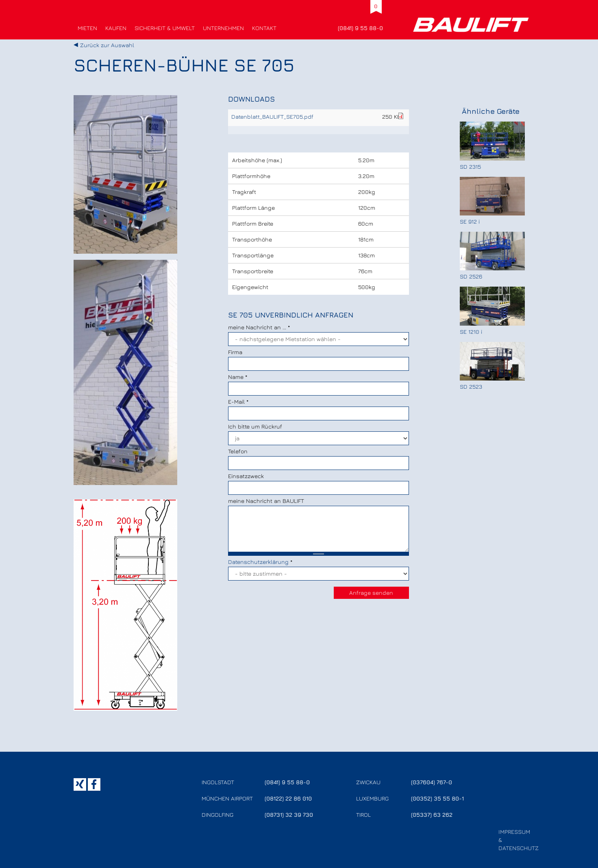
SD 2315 (470, 166)
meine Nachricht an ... (259, 327)
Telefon (238, 451)
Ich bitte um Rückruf (255, 426)
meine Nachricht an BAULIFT (266, 501)
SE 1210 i (471, 332)
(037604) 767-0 (432, 782)
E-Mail (238, 401)
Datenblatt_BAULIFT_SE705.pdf (272, 116)
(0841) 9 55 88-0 (360, 28)
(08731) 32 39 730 (289, 815)
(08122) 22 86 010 (288, 798)
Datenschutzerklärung (258, 562)
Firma (235, 352)
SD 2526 (471, 276)
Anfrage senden (371, 593)
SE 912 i (470, 221)
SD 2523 (471, 386)
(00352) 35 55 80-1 (437, 798)
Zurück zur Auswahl (107, 45)
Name (238, 377)
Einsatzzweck (246, 476)
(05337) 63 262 (432, 815)
